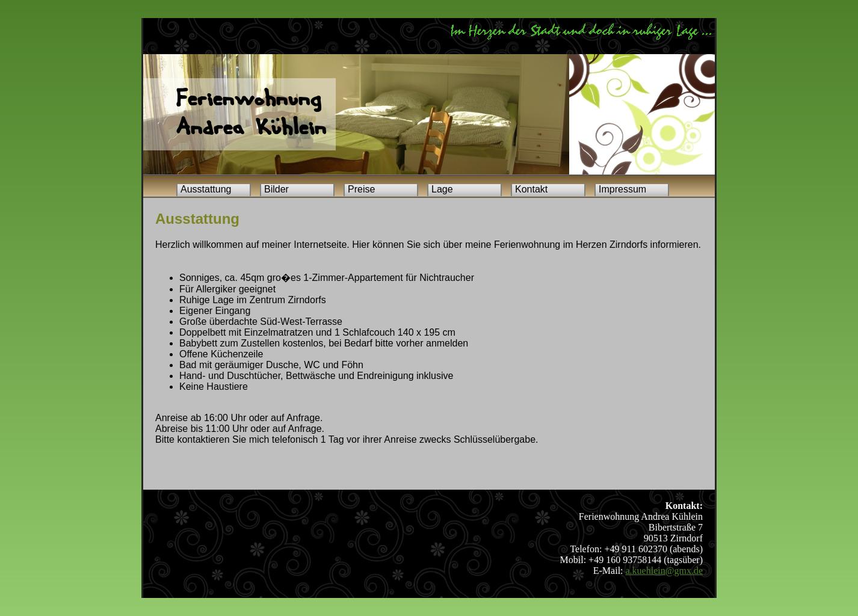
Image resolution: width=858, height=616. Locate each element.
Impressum (622, 189)
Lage (442, 189)
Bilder (276, 189)
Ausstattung (206, 189)
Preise (361, 189)
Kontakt (531, 189)
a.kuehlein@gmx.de (664, 571)
